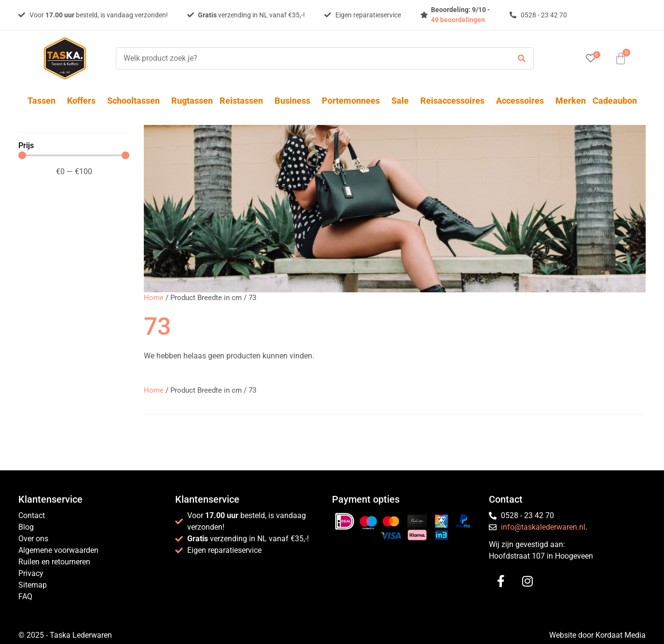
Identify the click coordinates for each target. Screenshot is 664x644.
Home (154, 298)
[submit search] (522, 59)
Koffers (84, 101)
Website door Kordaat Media (597, 635)
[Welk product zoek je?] (311, 58)
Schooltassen (136, 101)
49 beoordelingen (458, 20)
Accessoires (522, 101)
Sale (402, 101)
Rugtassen (192, 101)
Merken (571, 101)
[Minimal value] (74, 155)
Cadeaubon (615, 101)
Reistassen (244, 101)
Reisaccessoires (455, 101)
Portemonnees (353, 101)
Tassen (44, 101)
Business (295, 101)
